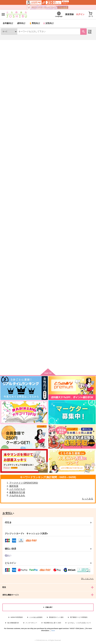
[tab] (25, 76)
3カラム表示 (81, 84)
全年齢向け (8, 23)
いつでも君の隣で (10, 313)
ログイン (80, 14)
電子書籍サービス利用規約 (79, 617)
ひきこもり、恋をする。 (45, 229)
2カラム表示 (86, 84)
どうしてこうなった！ (76, 229)
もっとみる (87, 499)
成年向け (21, 23)
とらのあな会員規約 (36, 617)
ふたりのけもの (17, 489)
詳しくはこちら (87, 579)
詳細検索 (90, 31)
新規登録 (69, 14)
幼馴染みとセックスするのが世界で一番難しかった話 (48, 314)
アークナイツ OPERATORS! (24, 483)
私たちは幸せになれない (77, 313)
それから (37, 142)
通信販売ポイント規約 (56, 617)
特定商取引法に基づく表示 (52, 623)
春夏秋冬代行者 (17, 492)
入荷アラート (9, 47)
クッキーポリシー (31, 623)
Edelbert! (6, 229)
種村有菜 (14, 486)
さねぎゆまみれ (17, 496)
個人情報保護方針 (13, 623)
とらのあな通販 (7, 42)
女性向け (48, 23)
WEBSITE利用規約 (17, 617)
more (53, 631)
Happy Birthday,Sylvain (77, 142)
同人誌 (19, 42)
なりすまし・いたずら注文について (79, 623)
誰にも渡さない (9, 142)
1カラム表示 (92, 84)
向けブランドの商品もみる (48, 361)
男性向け (35, 23)
